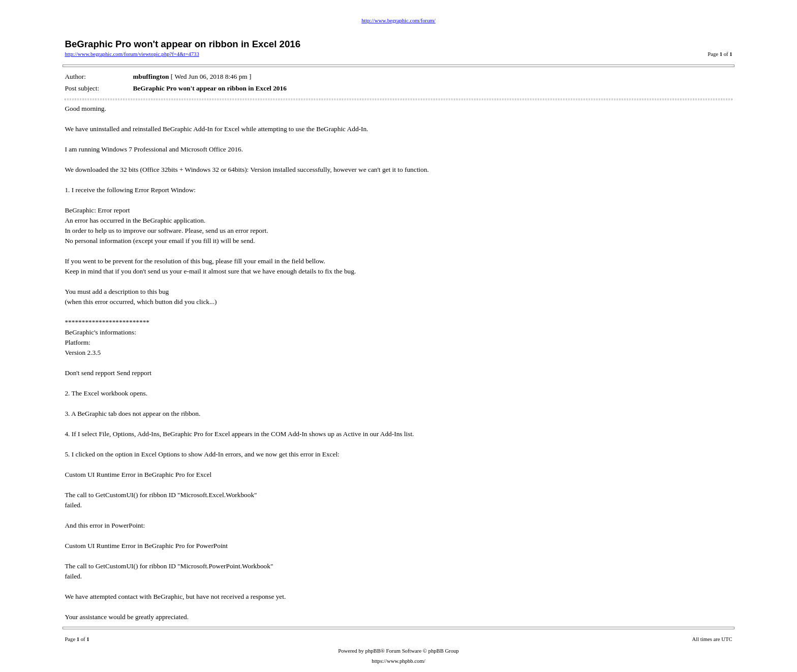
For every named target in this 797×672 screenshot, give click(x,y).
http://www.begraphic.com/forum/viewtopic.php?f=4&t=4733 (132, 54)
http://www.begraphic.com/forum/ (398, 21)
